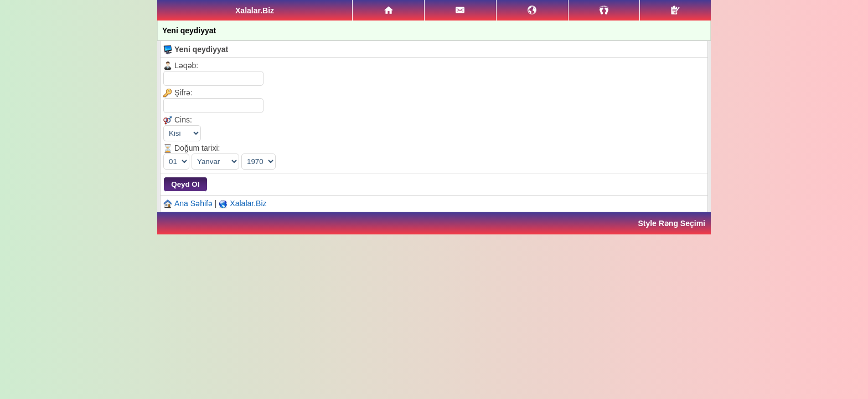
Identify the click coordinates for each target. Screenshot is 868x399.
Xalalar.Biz (248, 203)
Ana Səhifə (193, 203)
